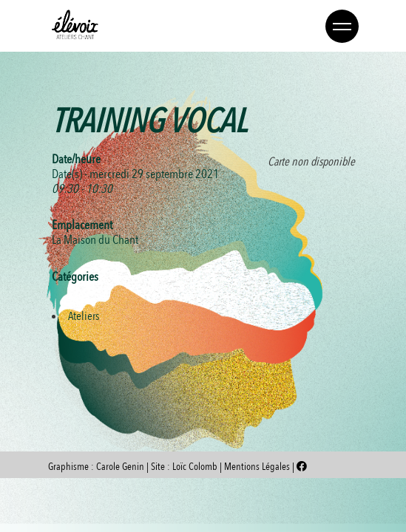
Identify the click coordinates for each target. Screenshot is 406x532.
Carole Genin (120, 467)
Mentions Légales (258, 467)
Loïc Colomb (195, 467)
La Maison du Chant (95, 240)
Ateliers (84, 316)
